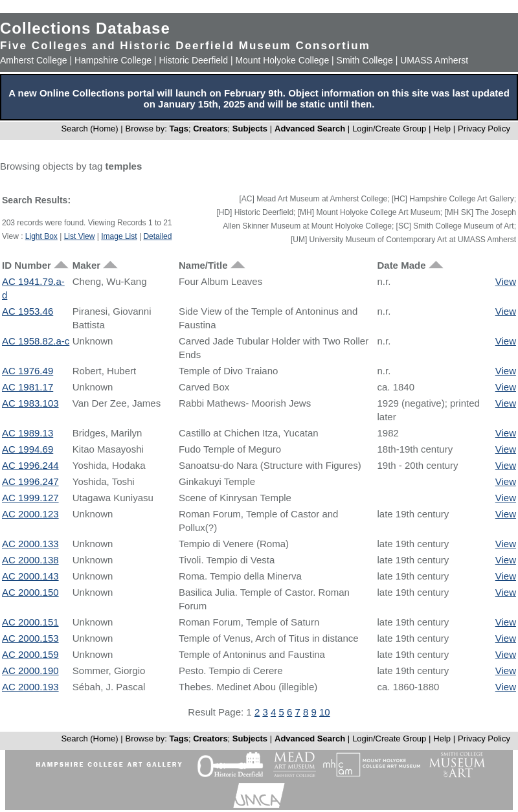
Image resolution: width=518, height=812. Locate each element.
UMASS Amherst (434, 60)
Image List (119, 236)
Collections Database (85, 28)
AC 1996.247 (30, 481)
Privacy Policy (484, 129)
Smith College (365, 60)
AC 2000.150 (30, 592)
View (506, 281)
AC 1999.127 (30, 498)
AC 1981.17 (28, 387)
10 (325, 712)
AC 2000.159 (30, 654)
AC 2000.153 (30, 638)
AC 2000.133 (30, 544)
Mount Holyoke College (282, 60)
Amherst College (34, 60)
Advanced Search (310, 129)
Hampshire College (113, 60)
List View (80, 236)
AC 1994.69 (28, 449)
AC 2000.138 (30, 560)
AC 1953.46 (28, 311)
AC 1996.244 (30, 465)
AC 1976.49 (28, 371)
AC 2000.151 (30, 622)
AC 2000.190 (30, 671)
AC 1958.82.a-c (36, 341)
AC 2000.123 (30, 514)
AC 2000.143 (30, 576)
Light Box (41, 236)
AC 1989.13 (28, 433)
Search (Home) (89, 129)
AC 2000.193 (30, 687)
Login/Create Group (390, 129)
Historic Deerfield (193, 60)
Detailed (157, 236)
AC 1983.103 (30, 403)
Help (442, 129)
